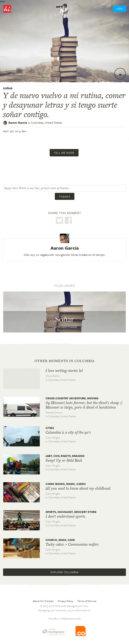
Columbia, (46, 122)
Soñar (8, 88)
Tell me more (64, 153)
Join (120, 9)
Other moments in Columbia (64, 361)
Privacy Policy (66, 601)
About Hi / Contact (43, 601)
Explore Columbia (64, 572)
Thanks (65, 197)
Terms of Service (87, 601)
